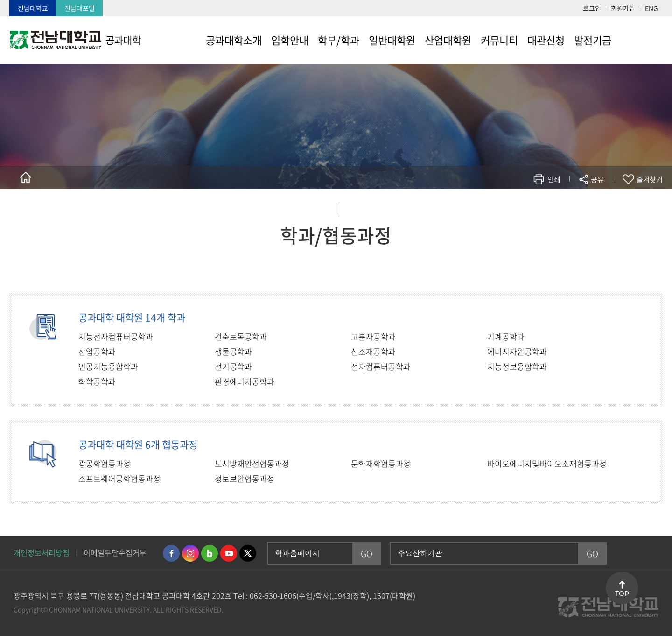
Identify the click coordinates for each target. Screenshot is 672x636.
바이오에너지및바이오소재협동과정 (547, 463)
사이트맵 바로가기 (639, 40)
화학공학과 (97, 381)
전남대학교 (33, 8)
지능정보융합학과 (517, 366)
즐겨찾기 (650, 179)
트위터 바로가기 (248, 553)
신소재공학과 (373, 351)
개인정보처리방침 (42, 552)
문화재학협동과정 (381, 463)
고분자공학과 (373, 336)
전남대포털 (80, 8)
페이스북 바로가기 (171, 553)
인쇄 (554, 179)
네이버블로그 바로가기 (210, 553)
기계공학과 (506, 336)
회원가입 (623, 8)
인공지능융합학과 (108, 366)
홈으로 (26, 177)
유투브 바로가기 (229, 553)
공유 (597, 179)
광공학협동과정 (105, 463)
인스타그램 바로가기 (190, 553)
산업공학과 (97, 351)
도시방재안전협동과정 (252, 463)
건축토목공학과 (241, 336)
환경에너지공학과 (245, 381)
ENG (651, 8)
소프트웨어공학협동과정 (119, 478)
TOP (622, 594)
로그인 (592, 8)
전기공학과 (233, 366)
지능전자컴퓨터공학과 (116, 336)
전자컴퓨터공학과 (381, 366)
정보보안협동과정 (245, 478)
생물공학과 (233, 351)
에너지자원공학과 (517, 351)
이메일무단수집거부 (115, 552)
